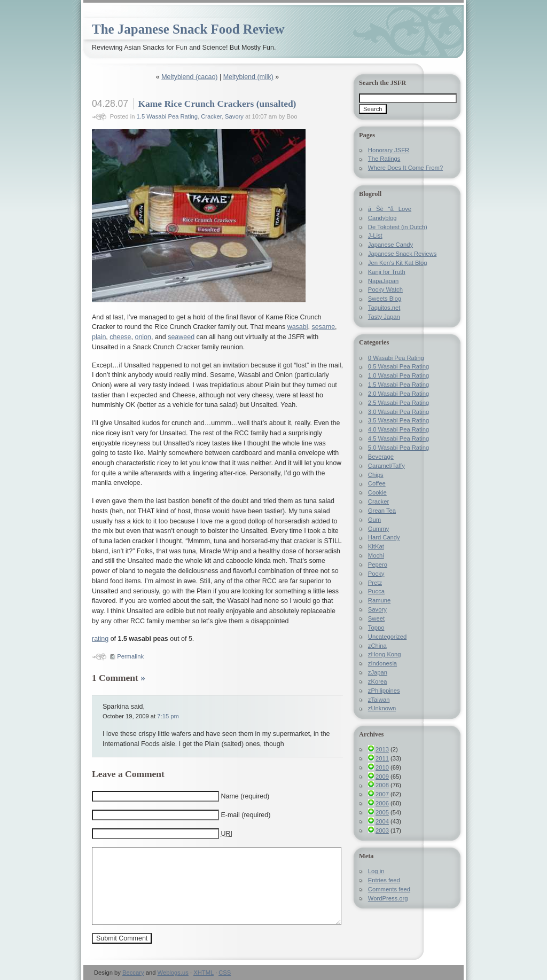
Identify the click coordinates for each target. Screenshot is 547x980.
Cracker (211, 116)
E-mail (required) (245, 815)
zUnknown (382, 708)
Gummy (378, 529)
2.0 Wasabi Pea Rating (398, 394)
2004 (382, 821)
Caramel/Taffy (386, 466)
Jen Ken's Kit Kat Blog (398, 263)
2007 (382, 794)
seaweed (181, 337)
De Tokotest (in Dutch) (398, 227)
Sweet (376, 618)
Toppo (376, 628)
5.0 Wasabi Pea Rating (398, 448)
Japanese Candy (390, 245)
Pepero (378, 565)
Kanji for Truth (387, 272)
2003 (382, 830)
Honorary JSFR (389, 150)
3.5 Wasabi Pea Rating (398, 420)
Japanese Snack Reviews (402, 254)
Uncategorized (387, 637)
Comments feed (389, 889)
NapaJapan (383, 281)
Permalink (130, 656)
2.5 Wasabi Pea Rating (398, 403)
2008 (382, 785)
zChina (377, 646)
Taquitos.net (384, 308)
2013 (382, 749)
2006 (382, 803)
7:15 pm (168, 716)
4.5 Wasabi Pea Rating (398, 438)
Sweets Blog (385, 299)
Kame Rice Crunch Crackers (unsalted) (217, 104)
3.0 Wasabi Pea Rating (398, 412)
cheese (120, 337)
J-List (375, 236)
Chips (376, 475)
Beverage (381, 457)
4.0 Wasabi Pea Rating (398, 429)
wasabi (298, 327)
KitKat (376, 546)
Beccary (133, 973)
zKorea (378, 681)
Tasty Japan (384, 317)
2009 (382, 777)
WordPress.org (388, 898)
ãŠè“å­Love (390, 209)
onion (143, 337)
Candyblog (382, 218)
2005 (382, 812)
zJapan (378, 672)
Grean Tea (382, 511)
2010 (382, 767)
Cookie (377, 492)
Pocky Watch (385, 289)
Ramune (379, 600)
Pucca (376, 591)
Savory (234, 116)
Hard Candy (384, 537)
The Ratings (384, 159)
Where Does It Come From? (405, 168)
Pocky (376, 574)
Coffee (377, 483)
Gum (374, 520)
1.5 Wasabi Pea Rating (167, 116)
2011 (382, 758)
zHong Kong (385, 654)
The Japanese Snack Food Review (188, 29)
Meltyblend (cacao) (189, 77)
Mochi (376, 555)
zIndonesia (382, 663)
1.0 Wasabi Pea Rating (398, 375)
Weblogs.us (173, 973)
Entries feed (384, 880)
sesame (323, 327)
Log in (376, 871)
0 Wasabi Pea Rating (396, 358)
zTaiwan (379, 700)
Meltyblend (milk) (248, 77)
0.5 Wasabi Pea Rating (398, 366)
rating (100, 639)
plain (99, 337)
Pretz (375, 583)
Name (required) (245, 796)
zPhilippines (384, 691)
